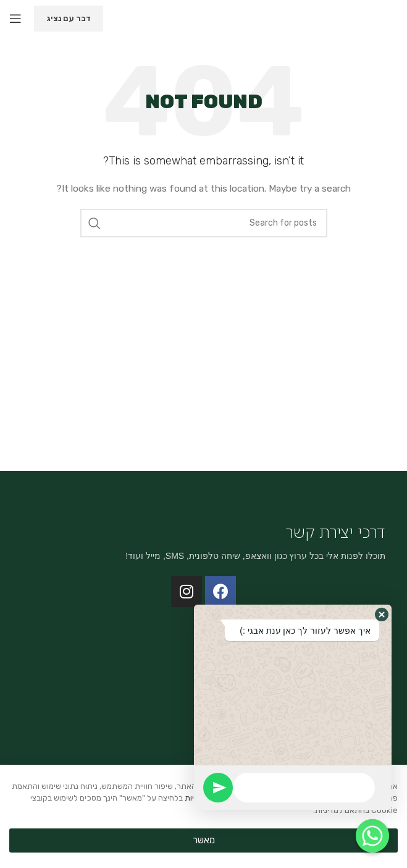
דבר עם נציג (69, 18)
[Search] (204, 223)
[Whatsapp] (372, 836)
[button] (382, 615)
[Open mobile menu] (15, 19)
